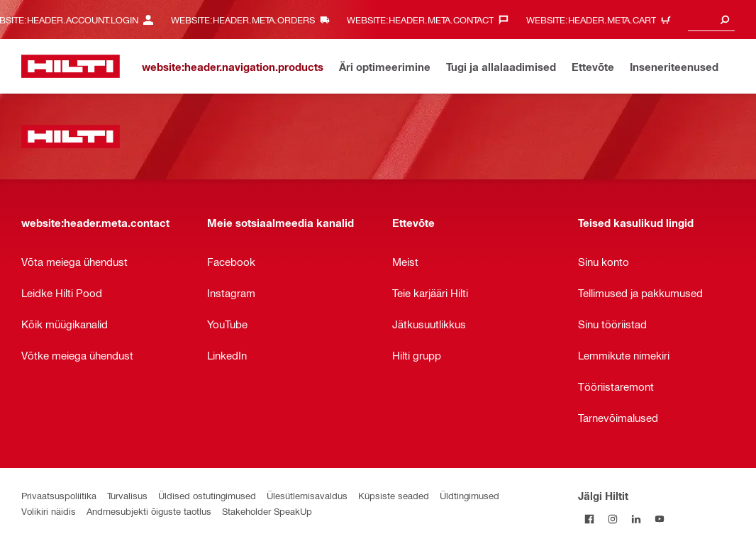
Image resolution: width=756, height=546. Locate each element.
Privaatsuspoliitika (59, 495)
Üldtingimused (469, 495)
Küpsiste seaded (394, 495)
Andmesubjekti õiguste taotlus (149, 511)
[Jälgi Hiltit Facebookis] (590, 519)
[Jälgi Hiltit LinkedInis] (637, 519)
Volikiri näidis (49, 511)
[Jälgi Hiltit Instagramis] (613, 519)
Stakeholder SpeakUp (267, 511)
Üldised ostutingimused (207, 495)
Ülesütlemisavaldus (307, 495)
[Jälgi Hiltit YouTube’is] (660, 519)
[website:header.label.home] (71, 66)
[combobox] (711, 19)
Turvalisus (127, 495)
